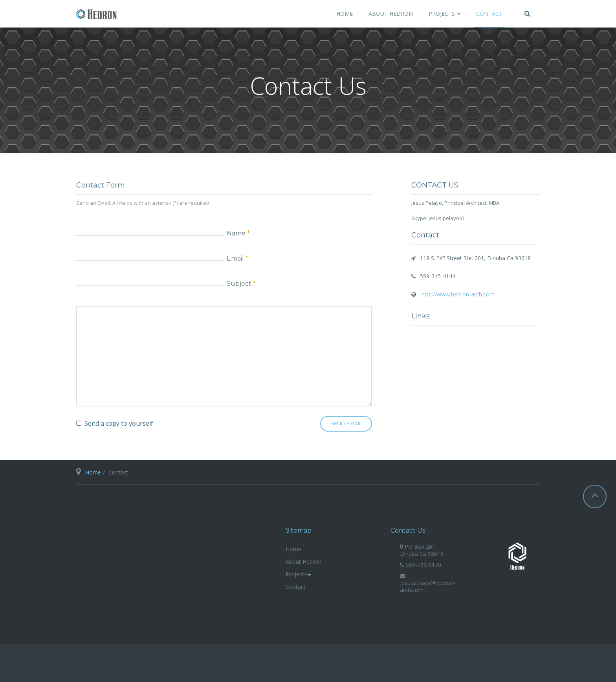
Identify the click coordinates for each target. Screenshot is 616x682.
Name (238, 233)
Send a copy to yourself (119, 423)
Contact (489, 14)
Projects (445, 14)
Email (237, 258)
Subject (241, 283)
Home (345, 14)
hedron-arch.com (517, 556)
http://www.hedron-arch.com (457, 294)
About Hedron (391, 14)
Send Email (346, 423)
